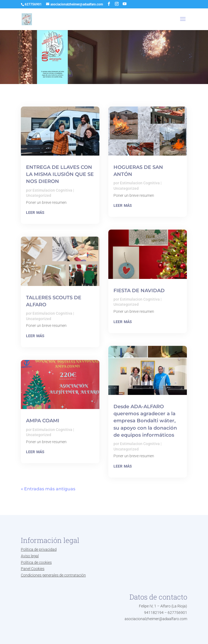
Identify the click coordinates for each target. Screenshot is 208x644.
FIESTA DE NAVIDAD (139, 291)
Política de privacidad (39, 549)
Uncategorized (39, 195)
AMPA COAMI (43, 421)
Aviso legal (30, 556)
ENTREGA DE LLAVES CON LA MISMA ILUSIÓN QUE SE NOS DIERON (60, 174)
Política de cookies (36, 562)
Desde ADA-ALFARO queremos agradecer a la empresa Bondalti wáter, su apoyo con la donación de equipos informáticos (145, 421)
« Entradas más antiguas (48, 489)
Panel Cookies (33, 569)
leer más (35, 212)
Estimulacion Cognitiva (52, 190)
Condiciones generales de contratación (53, 575)
